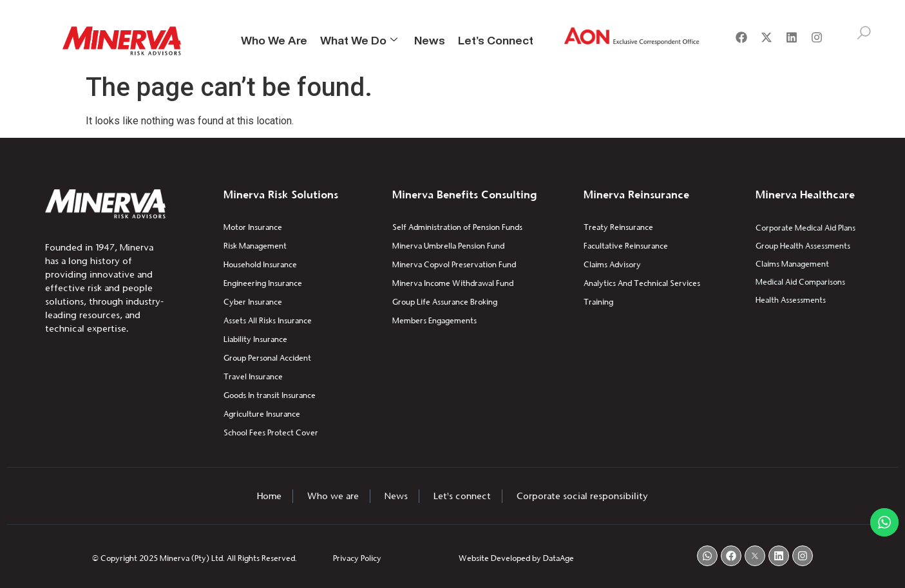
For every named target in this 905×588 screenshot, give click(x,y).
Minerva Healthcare (805, 194)
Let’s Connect (496, 40)
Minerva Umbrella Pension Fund (448, 246)
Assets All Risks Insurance (268, 320)
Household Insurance (260, 264)
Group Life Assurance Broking (445, 302)
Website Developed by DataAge (516, 558)
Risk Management (255, 246)
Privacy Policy (357, 558)
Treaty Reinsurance (618, 227)
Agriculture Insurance (262, 414)
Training (598, 302)
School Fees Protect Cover (271, 432)
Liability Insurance (255, 339)
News (430, 40)
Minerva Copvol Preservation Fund (454, 264)
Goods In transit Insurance (270, 395)
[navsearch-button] (864, 35)
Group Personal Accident (267, 358)
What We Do (359, 40)
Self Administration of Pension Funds (457, 227)
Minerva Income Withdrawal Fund (453, 283)
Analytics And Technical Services (642, 283)
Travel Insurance (253, 376)
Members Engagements (434, 320)
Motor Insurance (253, 227)
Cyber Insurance (253, 302)
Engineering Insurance (263, 283)
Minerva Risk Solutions (281, 194)
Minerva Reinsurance (636, 194)
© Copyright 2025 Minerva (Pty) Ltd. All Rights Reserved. (195, 558)
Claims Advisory (612, 264)
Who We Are (274, 40)
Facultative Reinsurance (626, 246)
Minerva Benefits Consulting (464, 194)
